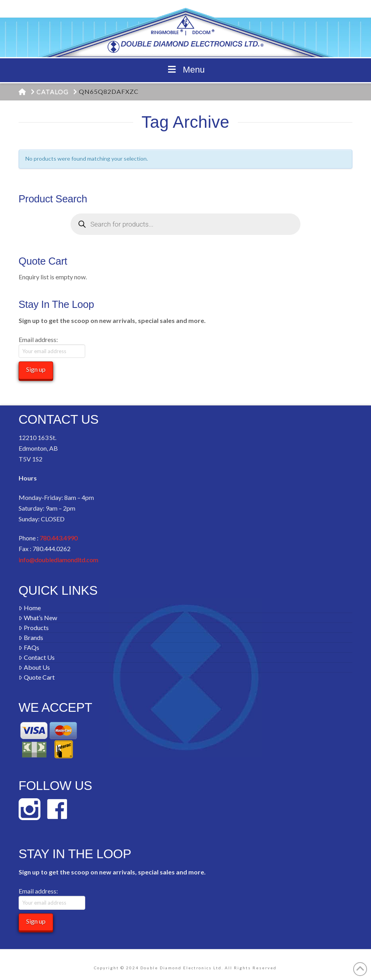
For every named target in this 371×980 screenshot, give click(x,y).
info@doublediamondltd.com (58, 560)
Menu (186, 70)
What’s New (38, 618)
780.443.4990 (59, 538)
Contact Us (37, 657)
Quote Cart (37, 677)
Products (34, 627)
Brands (31, 637)
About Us (34, 667)
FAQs (29, 647)
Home (30, 608)
